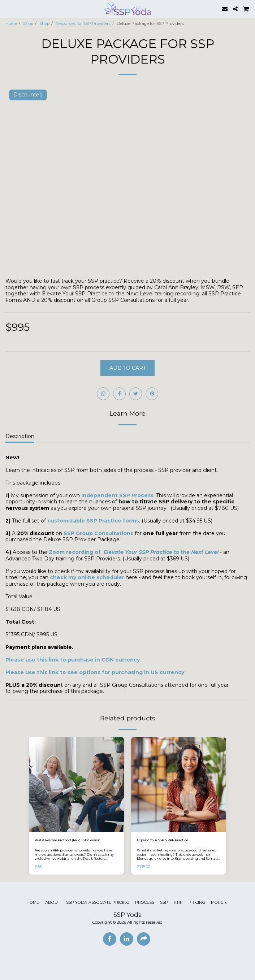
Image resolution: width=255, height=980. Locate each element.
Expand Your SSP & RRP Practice (163, 840)
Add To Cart (128, 368)
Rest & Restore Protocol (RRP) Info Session (68, 840)
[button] (8, 9)
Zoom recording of (134, 552)
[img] (76, 784)
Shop (28, 23)
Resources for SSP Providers (83, 23)
